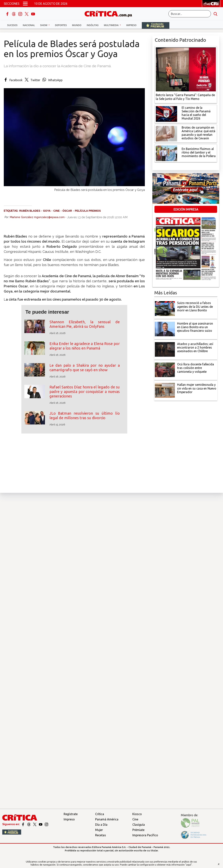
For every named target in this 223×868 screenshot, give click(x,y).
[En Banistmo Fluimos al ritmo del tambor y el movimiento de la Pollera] (166, 153)
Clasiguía (139, 825)
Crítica (100, 814)
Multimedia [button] (111, 25)
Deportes (61, 25)
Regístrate (71, 814)
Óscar (67, 211)
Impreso (131, 25)
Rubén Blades (30, 211)
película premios (88, 211)
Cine (135, 819)
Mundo (77, 25)
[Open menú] (25, 4)
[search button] (215, 14)
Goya (47, 211)
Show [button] (44, 25)
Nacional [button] (29, 25)
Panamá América (107, 819)
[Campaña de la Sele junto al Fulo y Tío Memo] (186, 69)
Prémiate (138, 830)
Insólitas (93, 25)
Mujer (99, 830)
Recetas (101, 835)
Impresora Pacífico (145, 835)
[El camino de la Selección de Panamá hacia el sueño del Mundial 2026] (166, 113)
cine (57, 211)
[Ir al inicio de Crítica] (110, 13)
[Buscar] (190, 14)
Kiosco (137, 814)
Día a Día (101, 825)
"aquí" (189, 865)
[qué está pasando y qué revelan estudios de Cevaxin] (166, 133)
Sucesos (12, 25)
